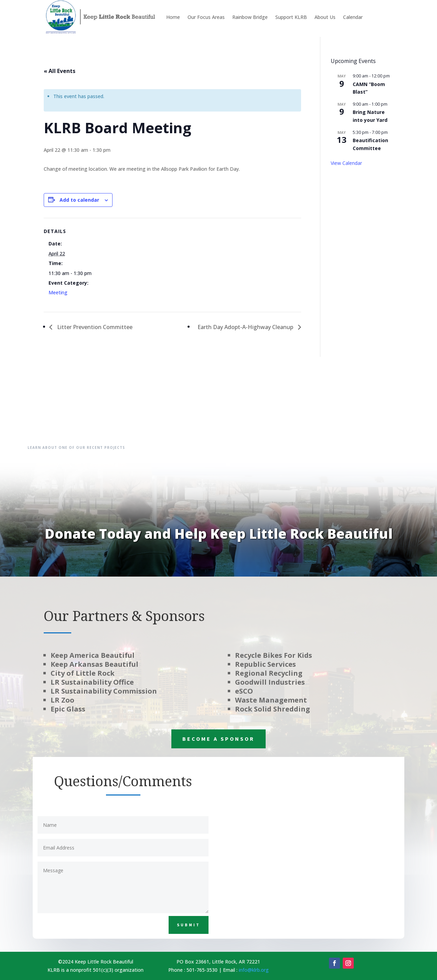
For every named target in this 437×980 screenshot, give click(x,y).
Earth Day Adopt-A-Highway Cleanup (246, 327)
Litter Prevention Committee (94, 327)
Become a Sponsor (218, 739)
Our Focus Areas (206, 17)
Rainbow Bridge (250, 17)
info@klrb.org (254, 970)
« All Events (60, 71)
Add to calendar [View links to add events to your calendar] (79, 200)
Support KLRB (291, 17)
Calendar (353, 17)
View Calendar (346, 163)
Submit (189, 925)
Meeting (58, 292)
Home (173, 17)
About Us (325, 17)
